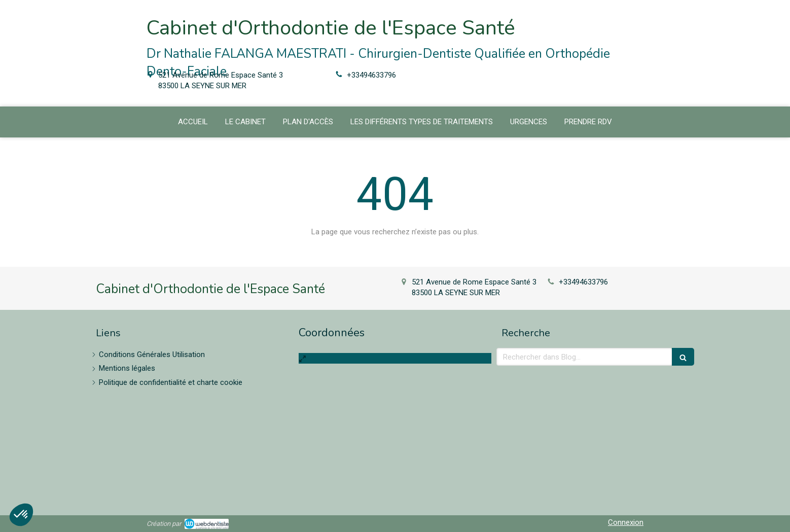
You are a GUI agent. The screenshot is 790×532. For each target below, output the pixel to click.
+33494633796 (371, 75)
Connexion (626, 522)
